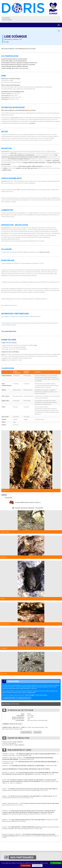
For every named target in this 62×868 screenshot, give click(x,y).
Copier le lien (37, 732)
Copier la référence (26, 732)
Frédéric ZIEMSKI (17, 742)
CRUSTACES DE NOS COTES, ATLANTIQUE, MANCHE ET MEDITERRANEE (37, 762)
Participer (10, 681)
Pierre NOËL (11, 743)
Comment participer (9, 698)
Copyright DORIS (31, 693)
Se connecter (6, 18)
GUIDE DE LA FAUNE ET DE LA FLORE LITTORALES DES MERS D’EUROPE (37, 754)
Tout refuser (26, 866)
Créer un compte (7, 20)
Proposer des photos (24, 698)
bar (8, 325)
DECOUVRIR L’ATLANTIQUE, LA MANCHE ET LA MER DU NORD (28, 766)
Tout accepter (56, 863)
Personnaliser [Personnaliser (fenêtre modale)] (37, 866)
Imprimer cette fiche (11, 704)
